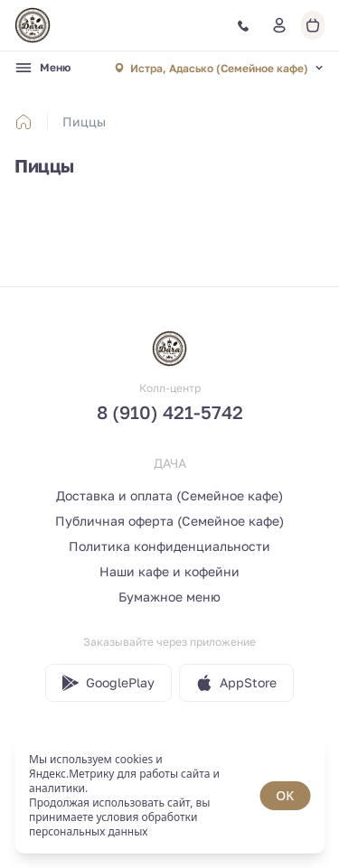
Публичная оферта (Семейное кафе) (169, 521)
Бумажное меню (169, 597)
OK (285, 795)
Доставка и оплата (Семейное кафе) (169, 495)
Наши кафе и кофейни (169, 571)
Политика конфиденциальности (169, 546)
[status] (169, 796)
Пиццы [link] (84, 121)
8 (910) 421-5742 (170, 412)
